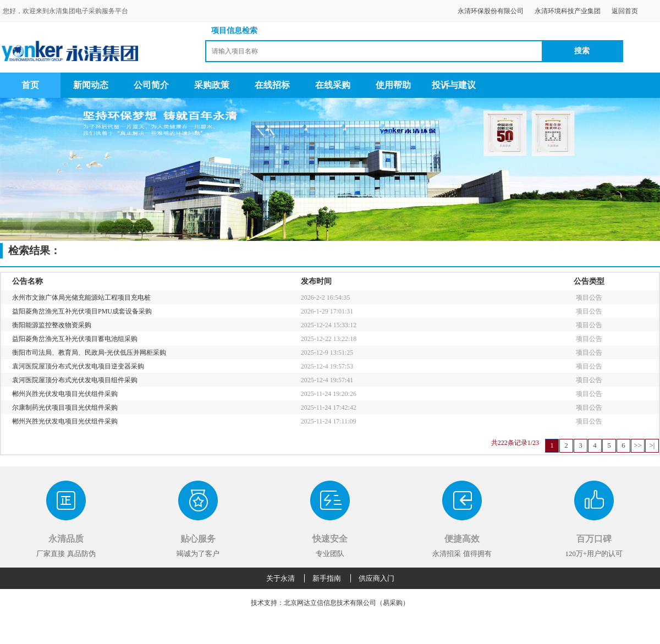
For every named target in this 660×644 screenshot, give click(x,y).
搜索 (582, 51)
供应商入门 (376, 578)
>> (638, 445)
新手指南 (327, 578)
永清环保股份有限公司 (491, 11)
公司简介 (151, 85)
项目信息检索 (234, 31)
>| (652, 445)
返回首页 (625, 11)
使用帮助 (393, 85)
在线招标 (272, 85)
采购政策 (212, 85)
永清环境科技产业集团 (568, 11)
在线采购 (333, 85)
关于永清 (280, 578)
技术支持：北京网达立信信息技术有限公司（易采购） (330, 603)
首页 (30, 85)
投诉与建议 (454, 85)
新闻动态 (91, 85)
